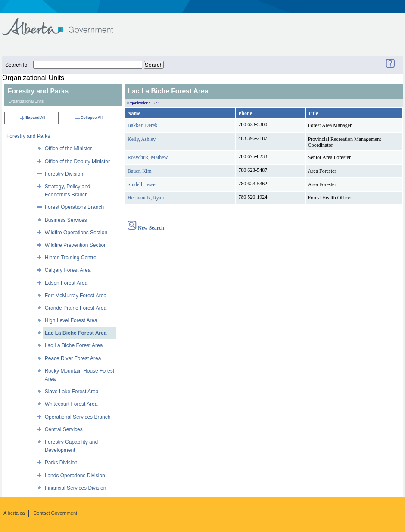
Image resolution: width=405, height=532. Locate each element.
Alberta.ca (14, 513)
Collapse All (89, 118)
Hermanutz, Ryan (146, 198)
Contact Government (56, 513)
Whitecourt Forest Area (71, 404)
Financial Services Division (76, 488)
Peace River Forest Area (73, 358)
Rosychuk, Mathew (148, 157)
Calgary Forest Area (68, 270)
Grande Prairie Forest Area (76, 308)
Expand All (32, 118)
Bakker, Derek (143, 125)
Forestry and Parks (28, 136)
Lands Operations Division (75, 476)
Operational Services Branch (78, 417)
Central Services (64, 429)
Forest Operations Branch (74, 207)
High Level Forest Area (71, 320)
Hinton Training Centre (71, 258)
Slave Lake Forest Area (72, 392)
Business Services (66, 220)
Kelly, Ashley (142, 139)
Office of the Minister (69, 149)
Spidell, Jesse (142, 184)
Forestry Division (64, 174)
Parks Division (61, 463)
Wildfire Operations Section (76, 233)
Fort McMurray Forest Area (76, 296)
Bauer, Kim (140, 171)
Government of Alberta (65, 23)
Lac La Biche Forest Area (76, 333)
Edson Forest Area (66, 283)
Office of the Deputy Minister (77, 162)
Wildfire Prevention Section (76, 245)
